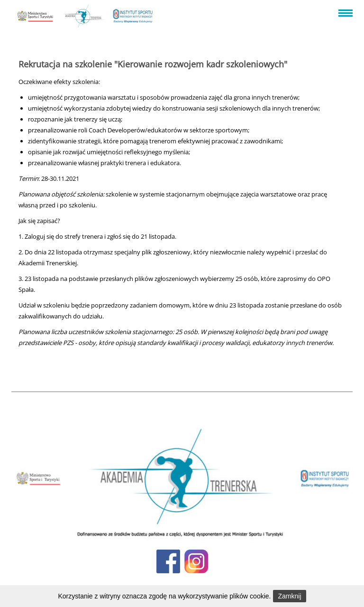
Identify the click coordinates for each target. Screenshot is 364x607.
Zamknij (289, 596)
